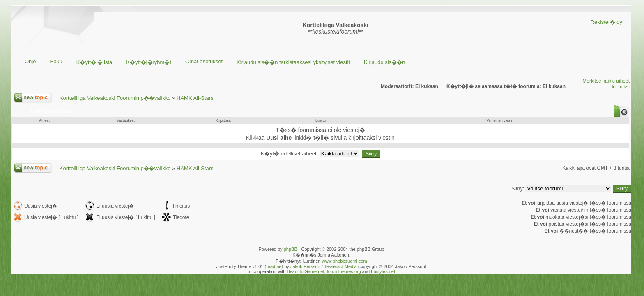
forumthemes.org (344, 271)
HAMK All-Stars (195, 98)
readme (274, 266)
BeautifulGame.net (305, 271)
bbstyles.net (383, 271)
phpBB (291, 249)
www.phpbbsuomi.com (345, 261)
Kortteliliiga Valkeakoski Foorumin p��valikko (115, 98)
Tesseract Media (340, 266)
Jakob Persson (305, 266)
